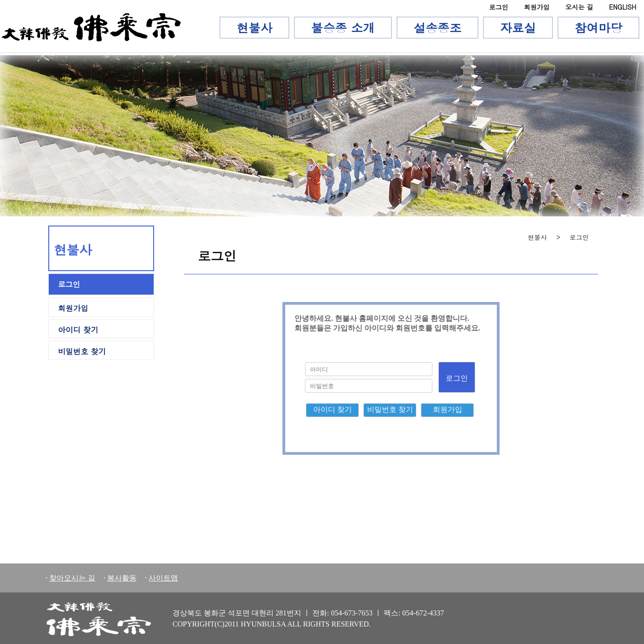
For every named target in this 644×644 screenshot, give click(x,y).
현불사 (254, 28)
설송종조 (437, 28)
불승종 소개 (343, 28)
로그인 (499, 7)
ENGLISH (623, 7)
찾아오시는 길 (72, 578)
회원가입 (537, 7)
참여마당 (598, 28)
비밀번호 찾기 (82, 351)
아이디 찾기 (78, 330)
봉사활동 (122, 578)
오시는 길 (579, 7)
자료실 (518, 28)
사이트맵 (163, 578)
